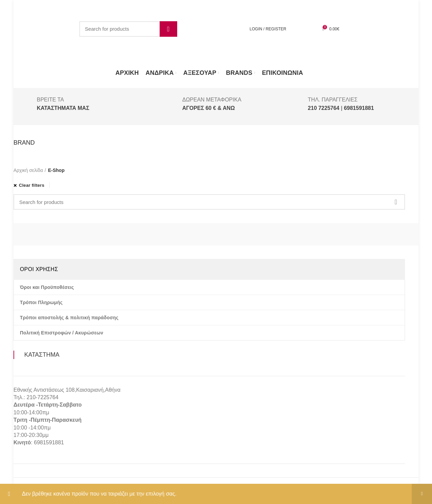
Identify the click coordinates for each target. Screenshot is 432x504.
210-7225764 (43, 397)
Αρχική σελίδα (28, 170)
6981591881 (49, 442)
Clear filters (32, 185)
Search (168, 29)
